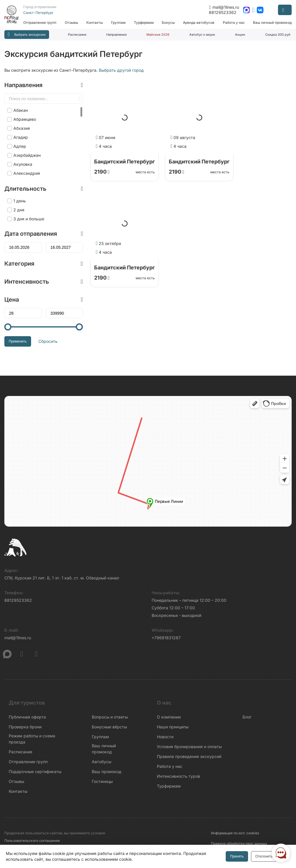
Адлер (20, 146)
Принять (237, 856)
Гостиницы (102, 781)
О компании (169, 717)
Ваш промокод (107, 771)
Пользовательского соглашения (32, 841)
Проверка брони (25, 727)
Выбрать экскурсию (27, 34)
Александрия (27, 173)
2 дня (19, 210)
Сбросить (48, 341)
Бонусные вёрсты (109, 727)
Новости (165, 737)
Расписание (77, 35)
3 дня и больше (29, 219)
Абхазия (22, 128)
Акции (240, 35)
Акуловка (23, 164)
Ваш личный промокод (272, 22)
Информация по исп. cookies (235, 833)
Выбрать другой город (121, 70)
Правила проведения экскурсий (189, 756)
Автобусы (102, 762)
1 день (20, 201)
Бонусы (168, 22)
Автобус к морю (202, 35)
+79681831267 (166, 638)
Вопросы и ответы (110, 717)
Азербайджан (27, 155)
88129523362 (223, 12)
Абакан (21, 110)
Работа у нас (234, 22)
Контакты (95, 22)
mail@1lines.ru (224, 7)
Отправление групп (40, 22)
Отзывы (71, 22)
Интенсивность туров (179, 776)
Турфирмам (144, 22)
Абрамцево (25, 119)
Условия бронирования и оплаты (189, 747)
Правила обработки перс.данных (239, 843)
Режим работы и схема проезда (32, 739)
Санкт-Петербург (38, 13)
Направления (116, 35)
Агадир (21, 137)
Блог (247, 717)
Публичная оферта (27, 717)
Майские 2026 (158, 35)
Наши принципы (173, 727)
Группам (118, 22)
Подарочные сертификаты (35, 771)
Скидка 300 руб (278, 35)
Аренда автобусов (199, 22)
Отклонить (264, 856)
